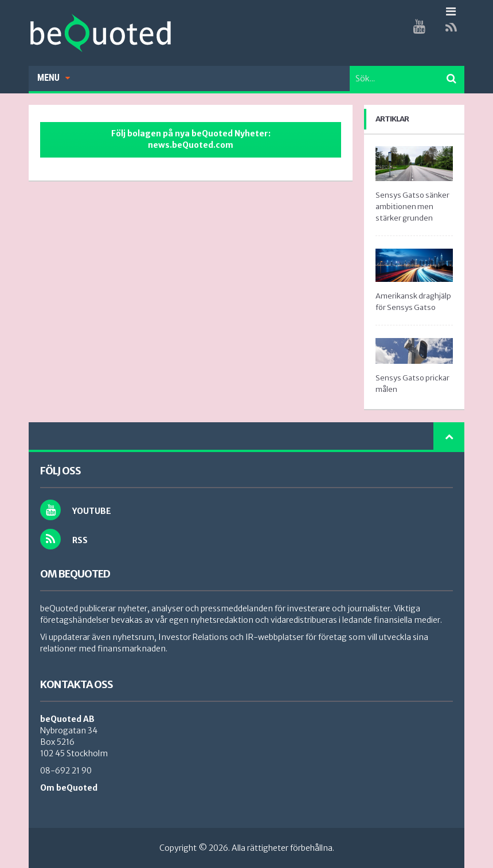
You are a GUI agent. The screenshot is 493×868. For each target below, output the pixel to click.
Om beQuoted (69, 788)
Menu (54, 78)
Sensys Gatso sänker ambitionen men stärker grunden (412, 207)
